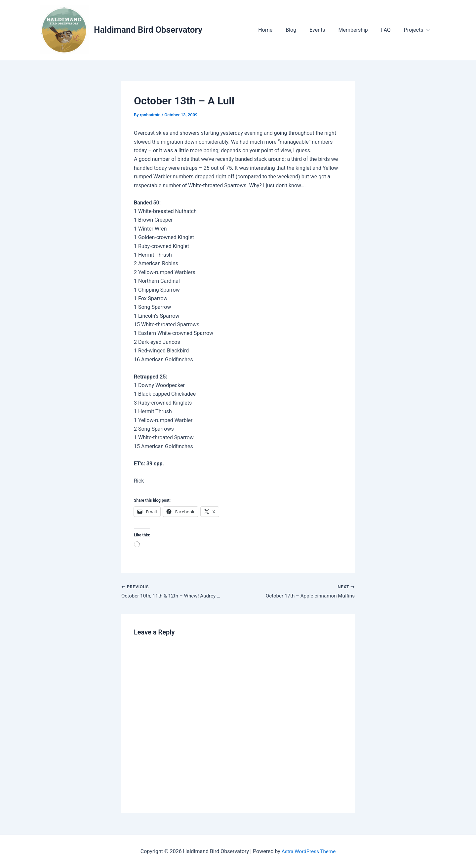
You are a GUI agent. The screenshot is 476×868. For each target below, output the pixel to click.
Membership (360, 30)
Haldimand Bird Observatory (148, 30)
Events (326, 30)
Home (280, 30)
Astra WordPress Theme (308, 851)
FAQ (390, 30)
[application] (428, 30)
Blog (303, 30)
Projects (418, 30)
